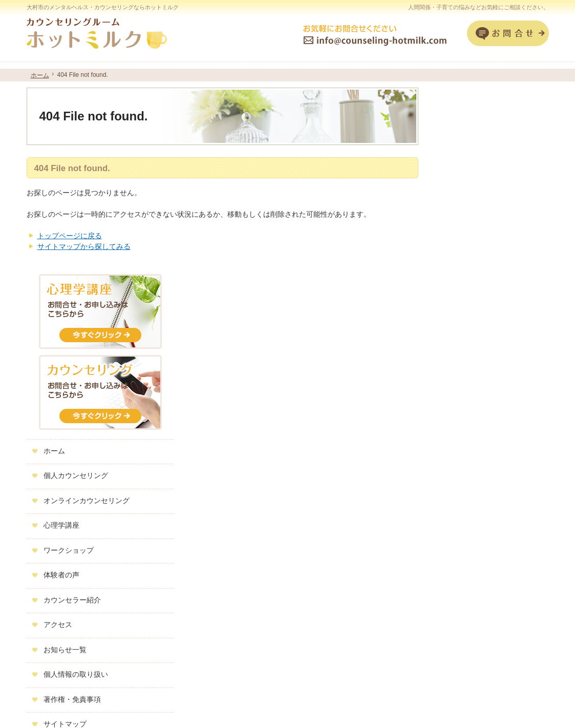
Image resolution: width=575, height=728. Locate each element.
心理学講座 (461, 339)
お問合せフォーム (508, 33)
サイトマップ (464, 538)
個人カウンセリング (475, 289)
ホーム (454, 264)
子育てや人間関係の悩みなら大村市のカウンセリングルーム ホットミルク (416, 705)
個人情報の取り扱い (475, 488)
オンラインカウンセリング (486, 314)
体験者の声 (461, 389)
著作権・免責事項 (472, 513)
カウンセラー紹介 (472, 413)
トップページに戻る (70, 236)
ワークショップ (468, 364)
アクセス (457, 439)
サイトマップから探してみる (84, 246)
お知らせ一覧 (464, 463)
